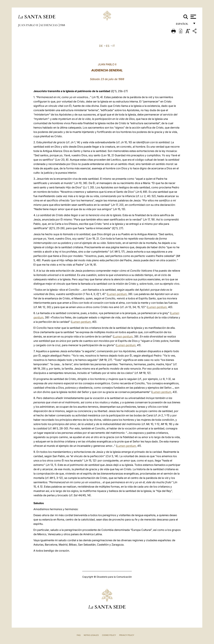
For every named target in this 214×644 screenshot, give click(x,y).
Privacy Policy (127, 635)
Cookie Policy (109, 635)
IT (114, 46)
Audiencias (49, 25)
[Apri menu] (193, 17)
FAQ (79, 635)
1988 (62, 25)
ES (108, 46)
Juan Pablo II (28, 25)
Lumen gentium (117, 294)
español (183, 25)
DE (101, 46)
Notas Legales (91, 635)
